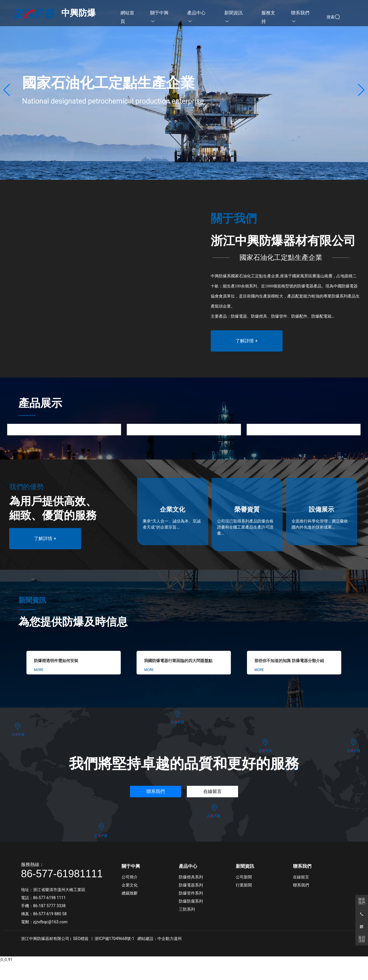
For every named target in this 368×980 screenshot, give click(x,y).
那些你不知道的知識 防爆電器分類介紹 (289, 661)
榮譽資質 (247, 509)
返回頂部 (362, 939)
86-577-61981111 (62, 874)
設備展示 (321, 509)
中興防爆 (78, 13)
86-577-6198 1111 (49, 898)
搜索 (331, 17)
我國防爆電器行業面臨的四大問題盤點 (178, 661)
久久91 (6, 960)
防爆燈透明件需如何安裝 (56, 661)
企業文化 (172, 509)
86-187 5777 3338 (50, 906)
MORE (39, 670)
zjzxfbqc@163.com (50, 922)
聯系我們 (362, 901)
